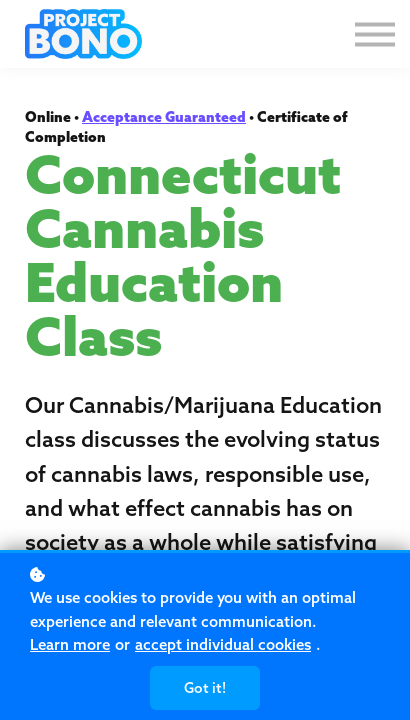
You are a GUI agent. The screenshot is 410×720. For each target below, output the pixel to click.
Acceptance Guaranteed (164, 117)
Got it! (205, 688)
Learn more (70, 644)
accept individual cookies (223, 644)
